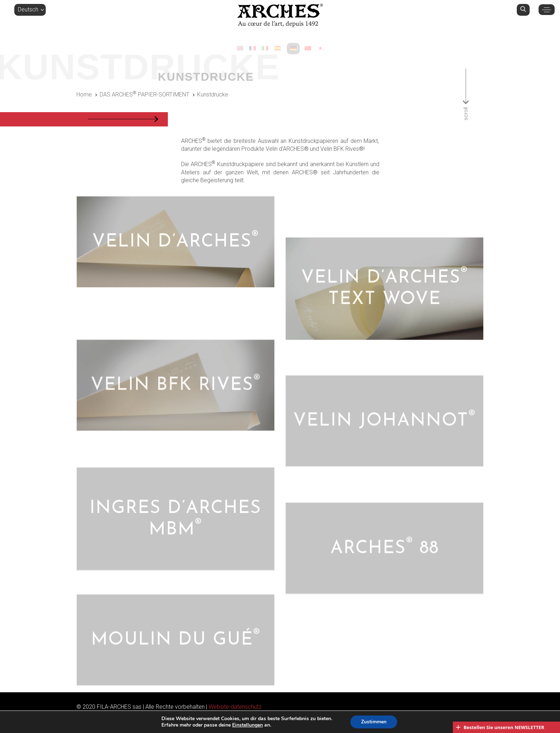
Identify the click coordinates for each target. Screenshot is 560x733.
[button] (30, 10)
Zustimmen (374, 722)
